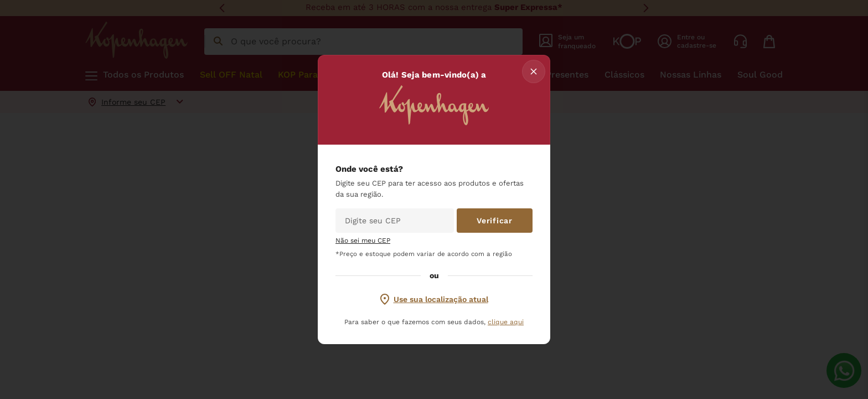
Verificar (494, 221)
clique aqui (506, 322)
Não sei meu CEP (363, 241)
